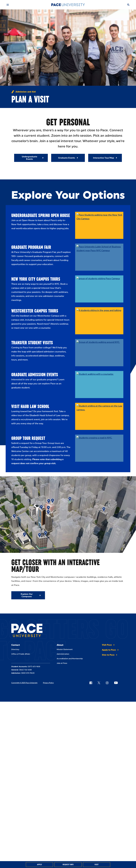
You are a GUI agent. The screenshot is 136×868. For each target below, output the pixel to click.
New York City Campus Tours (36, 279)
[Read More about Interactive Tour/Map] (105, 158)
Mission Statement (65, 649)
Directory (15, 649)
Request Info (68, 865)
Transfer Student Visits (32, 343)
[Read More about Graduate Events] (68, 158)
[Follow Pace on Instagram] (107, 683)
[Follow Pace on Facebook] (91, 683)
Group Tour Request (28, 438)
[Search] (128, 5)
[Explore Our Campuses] (28, 595)
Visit (97, 865)
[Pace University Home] (68, 5)
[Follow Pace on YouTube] (116, 683)
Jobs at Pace (62, 663)
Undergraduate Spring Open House (41, 215)
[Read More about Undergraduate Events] (31, 158)
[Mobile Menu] (8, 5)
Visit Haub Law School (30, 406)
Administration (63, 654)
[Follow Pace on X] (99, 683)
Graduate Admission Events (35, 375)
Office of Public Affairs (21, 654)
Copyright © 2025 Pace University (24, 683)
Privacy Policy (48, 683)
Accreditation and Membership (70, 659)
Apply (39, 865)
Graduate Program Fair (31, 247)
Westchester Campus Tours (35, 311)
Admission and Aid (26, 92)
